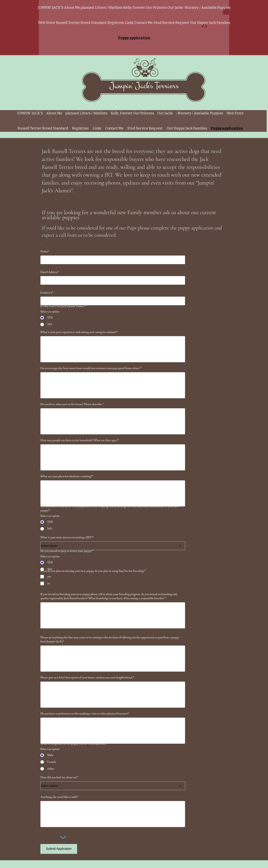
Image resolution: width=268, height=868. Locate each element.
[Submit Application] (59, 849)
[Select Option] (113, 546)
